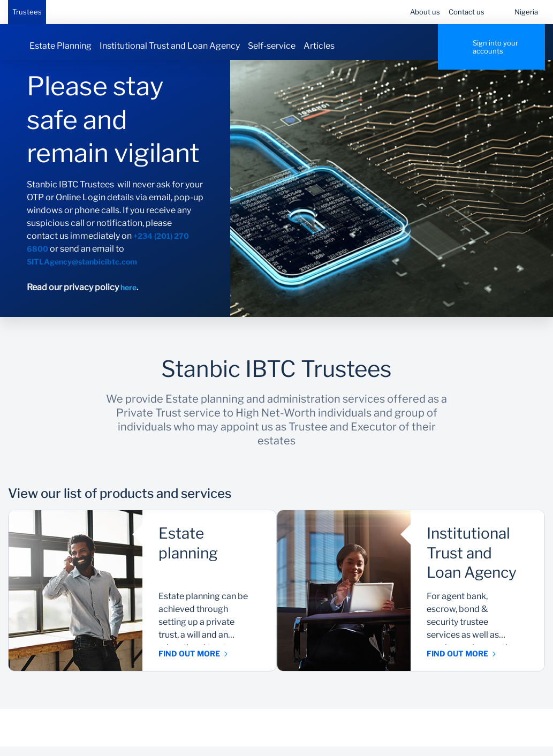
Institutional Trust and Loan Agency (170, 46)
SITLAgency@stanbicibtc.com (82, 271)
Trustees (27, 12)
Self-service (272, 46)
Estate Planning (60, 46)
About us (425, 12)
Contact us (467, 12)
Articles (319, 46)
